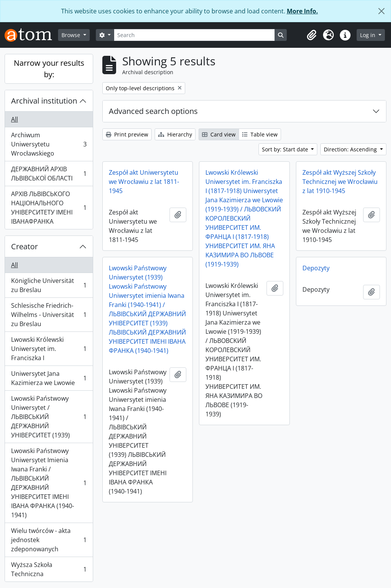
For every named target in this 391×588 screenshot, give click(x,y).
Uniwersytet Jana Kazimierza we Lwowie (49, 378)
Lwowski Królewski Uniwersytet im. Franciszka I (49, 349)
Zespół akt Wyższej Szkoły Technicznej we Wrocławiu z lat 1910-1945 (340, 182)
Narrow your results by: (49, 69)
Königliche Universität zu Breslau (49, 285)
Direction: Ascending (351, 149)
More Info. (302, 11)
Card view (219, 134)
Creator (24, 246)
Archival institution (44, 101)
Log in (368, 35)
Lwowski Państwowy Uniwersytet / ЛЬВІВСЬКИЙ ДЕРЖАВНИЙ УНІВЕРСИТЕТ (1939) (49, 417)
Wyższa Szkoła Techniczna (49, 569)
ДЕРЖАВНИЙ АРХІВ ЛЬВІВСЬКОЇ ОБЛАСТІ (49, 174)
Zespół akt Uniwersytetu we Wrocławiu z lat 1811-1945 (144, 182)
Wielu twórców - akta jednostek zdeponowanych (49, 540)
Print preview (127, 134)
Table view (260, 134)
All (15, 119)
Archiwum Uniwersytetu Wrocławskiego (49, 144)
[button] (312, 35)
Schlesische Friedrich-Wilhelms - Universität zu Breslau (49, 315)
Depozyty (316, 268)
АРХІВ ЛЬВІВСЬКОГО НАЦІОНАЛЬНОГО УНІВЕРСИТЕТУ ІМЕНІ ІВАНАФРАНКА (49, 208)
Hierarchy (175, 134)
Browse (72, 35)
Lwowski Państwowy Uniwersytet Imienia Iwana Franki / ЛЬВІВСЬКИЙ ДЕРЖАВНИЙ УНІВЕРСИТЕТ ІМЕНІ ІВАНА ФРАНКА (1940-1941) (49, 483)
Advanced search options (153, 111)
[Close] (381, 11)
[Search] (194, 35)
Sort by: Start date (286, 149)
